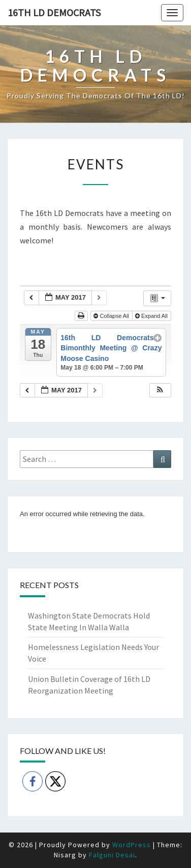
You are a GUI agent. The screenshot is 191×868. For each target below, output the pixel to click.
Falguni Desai (112, 855)
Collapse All (112, 316)
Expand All (152, 316)
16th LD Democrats (54, 12)
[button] (160, 391)
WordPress (132, 845)
